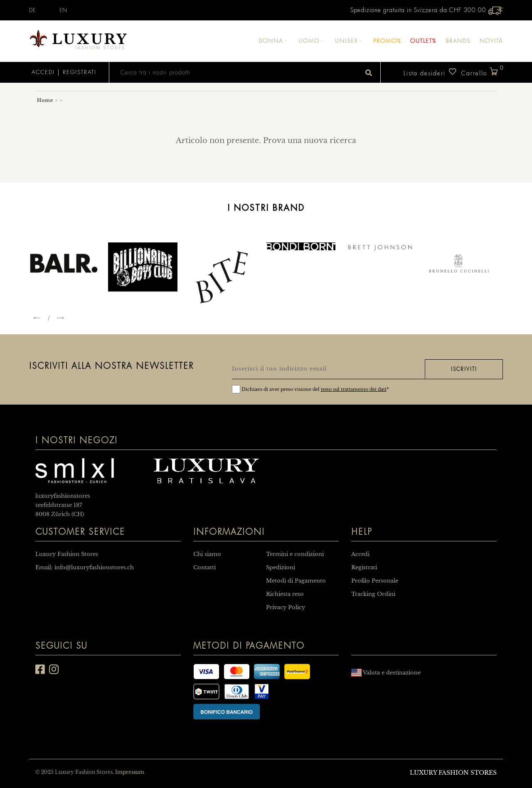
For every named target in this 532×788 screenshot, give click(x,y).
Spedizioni (281, 567)
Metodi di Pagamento (296, 581)
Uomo (312, 41)
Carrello (482, 72)
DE (32, 10)
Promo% (387, 41)
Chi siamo (207, 554)
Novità (491, 41)
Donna (274, 41)
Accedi (42, 72)
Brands (458, 41)
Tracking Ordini (373, 594)
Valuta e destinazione (386, 673)
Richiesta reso (285, 594)
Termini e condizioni (295, 554)
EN (63, 10)
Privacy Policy (286, 607)
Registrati (80, 72)
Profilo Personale (375, 581)
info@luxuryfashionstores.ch (94, 567)
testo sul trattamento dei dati (354, 389)
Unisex (350, 41)
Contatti (204, 567)
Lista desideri (430, 72)
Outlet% (423, 41)
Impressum (130, 772)
